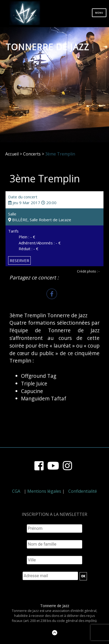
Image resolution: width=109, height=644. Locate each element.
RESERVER (19, 260)
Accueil (12, 154)
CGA (16, 491)
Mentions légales (44, 491)
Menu (99, 13)
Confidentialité (83, 491)
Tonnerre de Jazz (47, 47)
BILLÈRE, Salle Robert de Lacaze (40, 220)
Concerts (32, 154)
